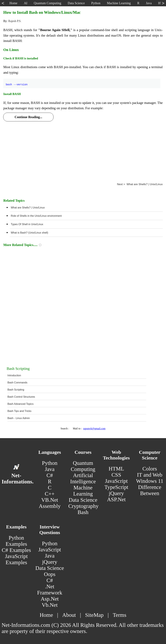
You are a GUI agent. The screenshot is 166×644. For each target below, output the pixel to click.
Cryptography (83, 506)
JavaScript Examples (16, 559)
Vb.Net (50, 605)
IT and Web (150, 475)
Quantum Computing (83, 466)
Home (46, 615)
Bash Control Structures (21, 397)
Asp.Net (50, 599)
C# (50, 475)
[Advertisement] (83, 148)
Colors (150, 469)
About (69, 615)
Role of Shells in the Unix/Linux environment (36, 216)
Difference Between (150, 490)
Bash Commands (17, 383)
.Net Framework (50, 590)
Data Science (83, 500)
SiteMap (94, 615)
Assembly (50, 506)
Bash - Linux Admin (19, 418)
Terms (120, 615)
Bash (83, 512)
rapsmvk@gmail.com (94, 428)
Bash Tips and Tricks (19, 411)
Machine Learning (83, 491)
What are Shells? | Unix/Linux (28, 208)
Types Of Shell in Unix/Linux (27, 224)
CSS (116, 475)
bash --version (17, 83)
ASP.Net (116, 499)
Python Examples (16, 541)
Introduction (14, 375)
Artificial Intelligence (83, 478)
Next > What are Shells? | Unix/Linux (140, 184)
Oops (50, 574)
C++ (50, 494)
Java (50, 469)
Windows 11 (150, 481)
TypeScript (116, 487)
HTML (116, 469)
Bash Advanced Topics (21, 404)
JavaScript (116, 481)
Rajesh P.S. (15, 21)
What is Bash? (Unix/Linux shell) (29, 233)
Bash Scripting (16, 390)
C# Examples (16, 550)
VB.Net (50, 500)
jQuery (116, 493)
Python (50, 463)
